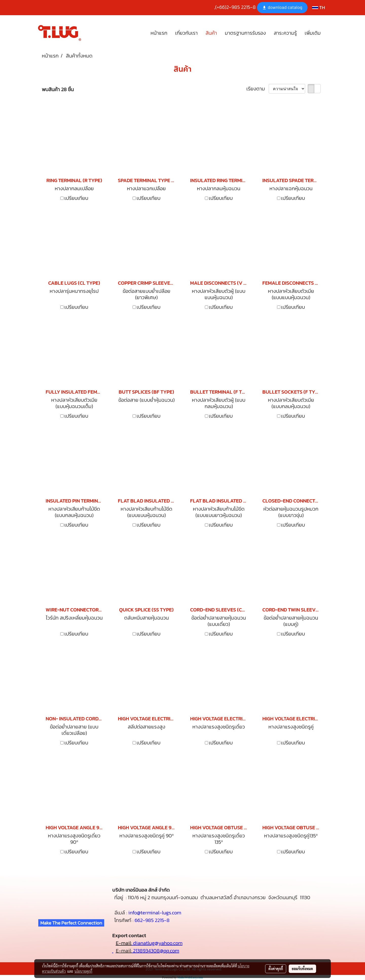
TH (318, 7)
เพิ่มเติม (313, 33)
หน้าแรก (159, 33)
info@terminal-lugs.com (155, 913)
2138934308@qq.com (156, 951)
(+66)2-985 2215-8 (235, 7)
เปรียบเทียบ (76, 198)
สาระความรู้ (285, 33)
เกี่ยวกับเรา (186, 33)
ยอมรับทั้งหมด (302, 969)
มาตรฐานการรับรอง (245, 33)
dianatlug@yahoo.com (158, 943)
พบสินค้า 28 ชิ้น (58, 89)
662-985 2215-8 (152, 920)
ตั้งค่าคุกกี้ (276, 969)
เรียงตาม (258, 89)
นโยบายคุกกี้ (83, 971)
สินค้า (211, 33)
